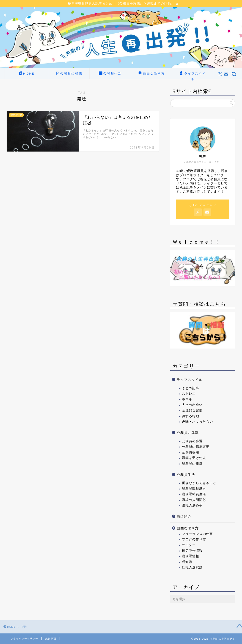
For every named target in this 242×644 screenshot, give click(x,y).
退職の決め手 (192, 506)
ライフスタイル (193, 75)
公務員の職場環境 (196, 447)
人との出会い (192, 405)
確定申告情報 (192, 551)
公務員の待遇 (192, 441)
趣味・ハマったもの (197, 422)
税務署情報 (191, 556)
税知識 (187, 562)
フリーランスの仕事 (197, 534)
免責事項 (51, 639)
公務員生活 (110, 74)
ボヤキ (187, 400)
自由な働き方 (151, 74)
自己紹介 (184, 517)
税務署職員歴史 (194, 489)
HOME (26, 74)
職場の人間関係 (194, 500)
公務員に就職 (69, 74)
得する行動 (191, 416)
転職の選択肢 (192, 568)
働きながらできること (199, 483)
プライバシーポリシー (24, 639)
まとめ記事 (191, 388)
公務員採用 (191, 453)
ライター (189, 545)
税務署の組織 (192, 464)
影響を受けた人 (194, 458)
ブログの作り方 (194, 540)
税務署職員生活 (194, 495)
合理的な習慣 (192, 411)
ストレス (189, 394)
